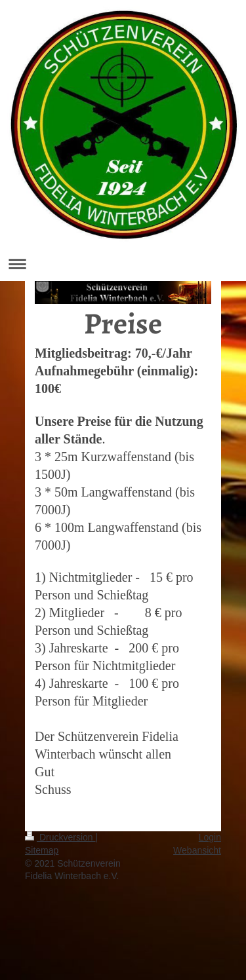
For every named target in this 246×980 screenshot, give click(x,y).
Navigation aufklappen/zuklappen (123, 264)
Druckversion (60, 837)
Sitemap (42, 850)
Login (210, 837)
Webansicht (197, 850)
